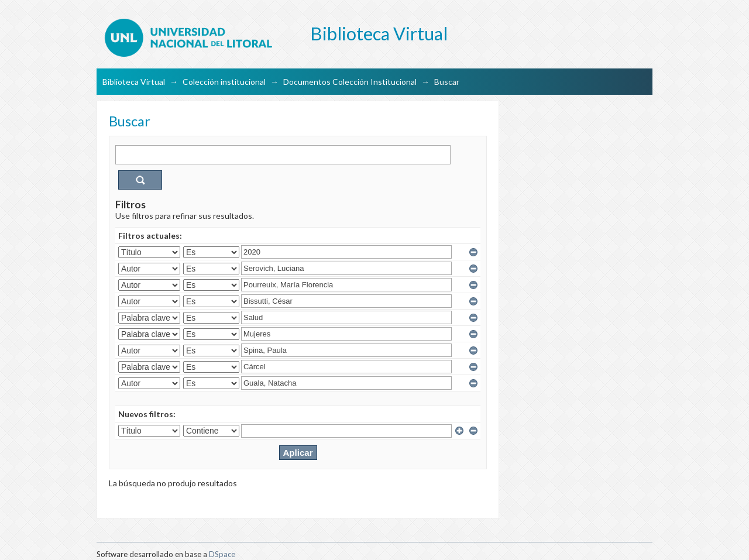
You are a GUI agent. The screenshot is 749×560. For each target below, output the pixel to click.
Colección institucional (224, 82)
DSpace (222, 554)
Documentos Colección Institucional (350, 82)
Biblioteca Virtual (134, 82)
